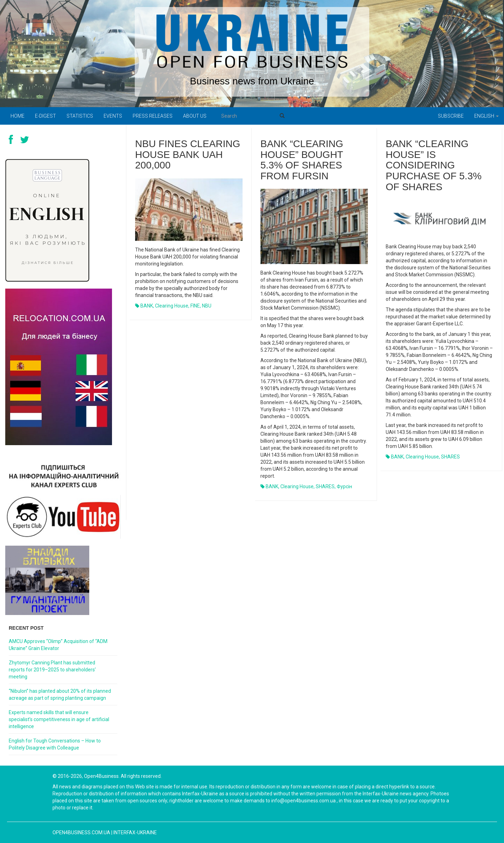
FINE (195, 306)
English (486, 116)
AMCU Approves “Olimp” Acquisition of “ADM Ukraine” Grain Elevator (58, 645)
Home (17, 116)
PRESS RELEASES (153, 116)
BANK (147, 306)
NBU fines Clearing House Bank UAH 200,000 (188, 155)
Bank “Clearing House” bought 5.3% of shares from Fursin (302, 160)
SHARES (325, 486)
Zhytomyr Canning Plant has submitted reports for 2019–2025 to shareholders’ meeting (52, 670)
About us (195, 116)
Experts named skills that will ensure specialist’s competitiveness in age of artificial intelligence (59, 719)
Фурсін (344, 486)
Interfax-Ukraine (135, 832)
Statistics (80, 116)
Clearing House (172, 306)
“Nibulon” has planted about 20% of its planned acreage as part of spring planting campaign (60, 695)
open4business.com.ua (81, 832)
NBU (207, 306)
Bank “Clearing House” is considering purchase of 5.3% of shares (434, 165)
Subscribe (451, 116)
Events (113, 116)
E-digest (45, 116)
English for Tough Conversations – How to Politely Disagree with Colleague (55, 744)
